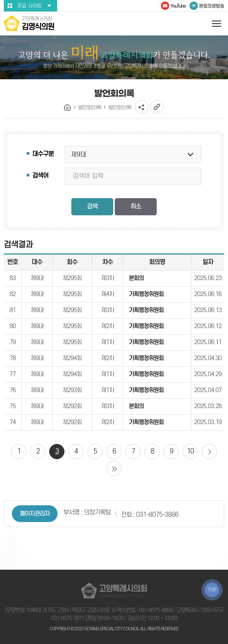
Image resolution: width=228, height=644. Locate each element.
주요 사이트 (29, 6)
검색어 (40, 176)
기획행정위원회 (146, 294)
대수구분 (43, 154)
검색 (92, 207)
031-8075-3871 (68, 618)
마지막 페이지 (114, 469)
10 (190, 451)
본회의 (136, 278)
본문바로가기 (0, 0)
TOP (212, 590)
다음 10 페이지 (209, 452)
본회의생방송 (212, 6)
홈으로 (67, 107)
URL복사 (157, 107)
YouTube (178, 6)
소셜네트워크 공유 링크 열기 (142, 107)
